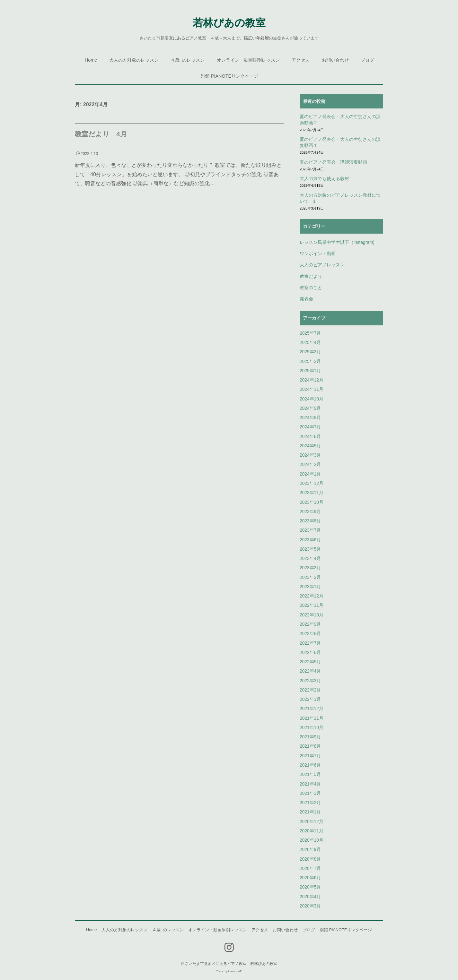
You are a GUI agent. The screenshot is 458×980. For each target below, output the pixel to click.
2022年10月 (312, 615)
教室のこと (311, 288)
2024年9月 (310, 408)
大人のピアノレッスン (322, 265)
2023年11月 (312, 493)
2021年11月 (312, 718)
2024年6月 (310, 437)
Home (91, 60)
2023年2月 (310, 577)
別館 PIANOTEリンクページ (229, 76)
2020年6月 (310, 878)
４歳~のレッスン (188, 60)
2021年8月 (310, 746)
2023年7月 (310, 530)
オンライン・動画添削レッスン (248, 60)
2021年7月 (310, 756)
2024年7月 (310, 427)
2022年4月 (310, 671)
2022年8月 (310, 634)
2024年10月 (312, 399)
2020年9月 (310, 850)
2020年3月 (310, 906)
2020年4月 (310, 897)
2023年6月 (310, 540)
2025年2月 (310, 361)
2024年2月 (310, 464)
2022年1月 (310, 699)
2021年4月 (310, 784)
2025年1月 (310, 371)
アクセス (301, 60)
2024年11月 (312, 389)
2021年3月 (310, 793)
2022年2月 (310, 690)
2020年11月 (312, 831)
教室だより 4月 (101, 134)
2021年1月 (310, 812)
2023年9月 (310, 512)
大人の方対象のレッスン (134, 60)
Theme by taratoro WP (229, 971)
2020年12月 (312, 822)
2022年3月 (310, 681)
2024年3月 (310, 455)
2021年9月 (310, 737)
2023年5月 (310, 549)
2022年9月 (310, 624)
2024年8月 (310, 418)
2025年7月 (310, 333)
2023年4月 (310, 559)
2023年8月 (310, 521)
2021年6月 (310, 765)
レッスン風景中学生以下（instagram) (337, 242)
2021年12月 (312, 709)
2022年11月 (312, 605)
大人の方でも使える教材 (324, 179)
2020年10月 (312, 840)
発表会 (306, 299)
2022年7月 (310, 643)
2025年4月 (310, 343)
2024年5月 (310, 446)
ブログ (367, 60)
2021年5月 (310, 774)
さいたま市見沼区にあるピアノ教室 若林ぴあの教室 (231, 964)
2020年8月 (310, 859)
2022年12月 (312, 596)
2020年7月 (310, 868)
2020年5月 (310, 887)
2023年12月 (312, 483)
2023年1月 (310, 587)
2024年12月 (312, 380)
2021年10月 (312, 728)
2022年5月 (310, 662)
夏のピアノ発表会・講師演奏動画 (333, 162)
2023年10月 (312, 502)
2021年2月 (310, 803)
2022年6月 (310, 653)
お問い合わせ (335, 60)
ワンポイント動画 (318, 254)
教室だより (311, 276)
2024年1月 (310, 474)
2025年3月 (310, 352)
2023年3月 (310, 568)
